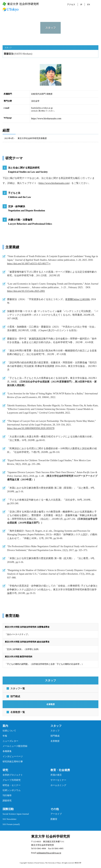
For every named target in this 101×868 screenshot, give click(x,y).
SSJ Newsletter (10, 819)
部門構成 (55, 736)
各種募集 (7, 751)
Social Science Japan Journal (16, 814)
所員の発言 (56, 775)
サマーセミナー (58, 780)
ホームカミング (58, 785)
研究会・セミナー (12, 785)
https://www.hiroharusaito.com (46, 118)
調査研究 (7, 801)
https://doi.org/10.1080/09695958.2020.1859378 (31, 428)
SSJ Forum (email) (11, 824)
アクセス (71, 4)
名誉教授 (55, 741)
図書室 (54, 819)
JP (81, 4)
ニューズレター (10, 741)
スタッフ (55, 731)
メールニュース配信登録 (15, 746)
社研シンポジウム (12, 790)
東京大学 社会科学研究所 (51, 836)
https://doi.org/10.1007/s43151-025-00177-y (29, 263)
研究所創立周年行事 (13, 762)
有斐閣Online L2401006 (77, 299)
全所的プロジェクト (13, 775)
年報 (5, 736)
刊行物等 (7, 795)
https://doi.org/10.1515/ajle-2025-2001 (26, 291)
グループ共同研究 (12, 780)
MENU (96, 4)
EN (89, 4)
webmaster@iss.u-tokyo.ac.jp (49, 853)
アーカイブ (56, 814)
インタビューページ (13, 756)
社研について (9, 731)
